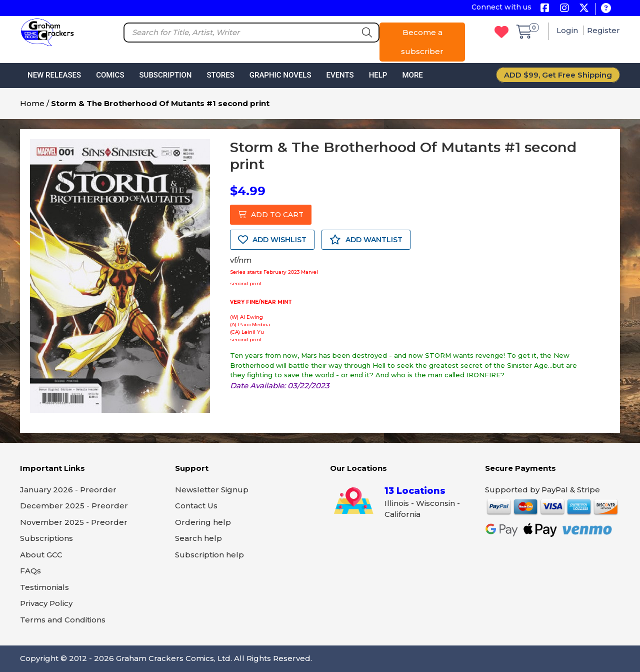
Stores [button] (220, 75)
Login (568, 30)
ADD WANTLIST (366, 240)
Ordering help (203, 522)
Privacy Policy (46, 603)
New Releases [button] (54, 75)
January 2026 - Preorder (68, 490)
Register (603, 30)
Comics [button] (110, 75)
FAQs (30, 571)
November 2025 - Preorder (74, 522)
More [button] (412, 75)
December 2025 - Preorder (74, 506)
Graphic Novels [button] (280, 75)
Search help (198, 538)
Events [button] (340, 75)
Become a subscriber (422, 42)
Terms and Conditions (63, 620)
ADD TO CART (271, 215)
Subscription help (209, 555)
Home (32, 103)
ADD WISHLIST (272, 240)
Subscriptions (46, 538)
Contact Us (196, 506)
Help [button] (378, 75)
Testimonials (44, 587)
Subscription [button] (166, 75)
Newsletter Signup (212, 490)
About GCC (41, 555)
